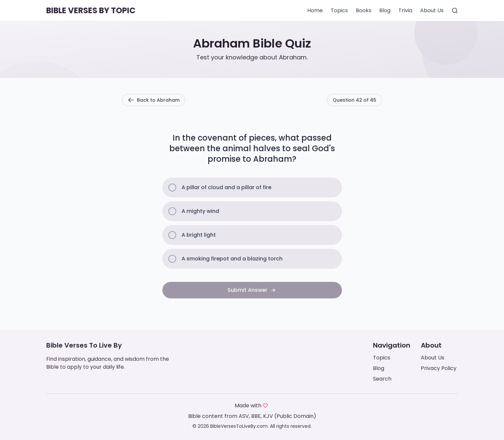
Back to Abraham (154, 100)
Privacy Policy (439, 368)
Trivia (405, 10)
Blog (385, 10)
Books (364, 10)
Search (382, 379)
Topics (339, 10)
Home (315, 10)
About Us (432, 10)
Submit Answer (252, 290)
